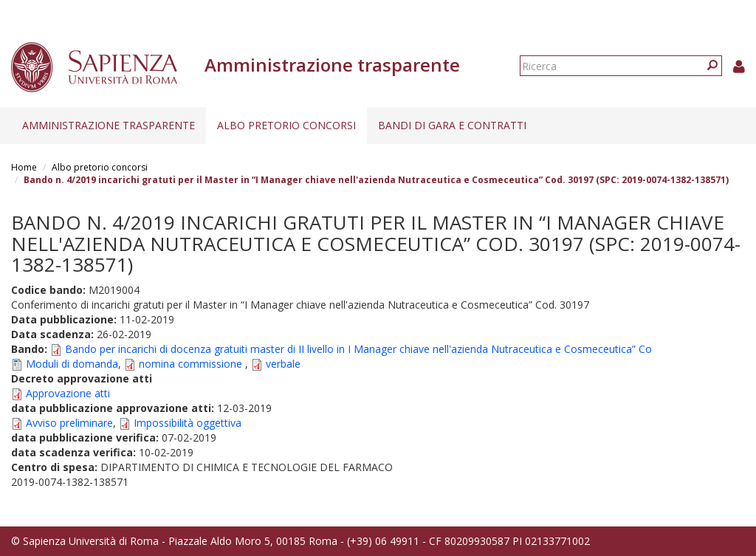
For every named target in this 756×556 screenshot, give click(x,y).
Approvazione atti (68, 393)
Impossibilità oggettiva (188, 423)
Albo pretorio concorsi (286, 125)
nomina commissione (192, 364)
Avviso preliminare (69, 423)
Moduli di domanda (72, 364)
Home (24, 167)
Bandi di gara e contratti (452, 125)
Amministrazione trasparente (109, 125)
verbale (283, 364)
